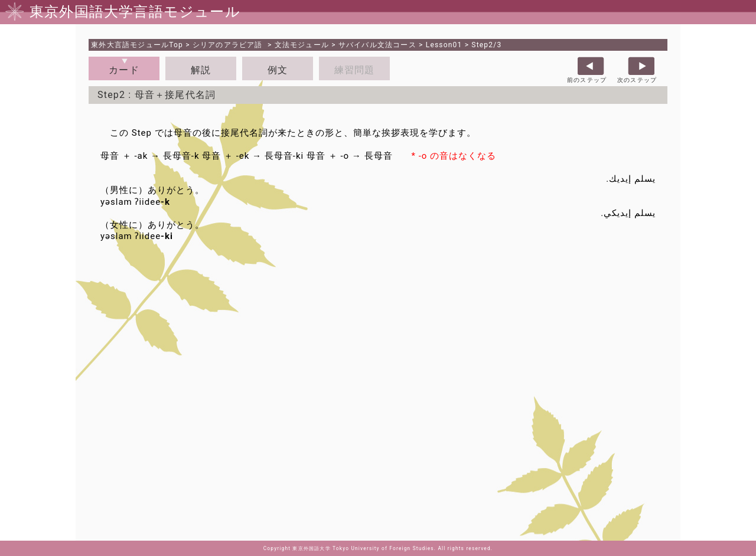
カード (124, 70)
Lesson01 (444, 45)
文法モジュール (302, 45)
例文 (278, 70)
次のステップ (637, 80)
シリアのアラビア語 (229, 45)
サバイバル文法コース (377, 45)
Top (137, 45)
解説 (201, 70)
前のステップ (587, 80)
